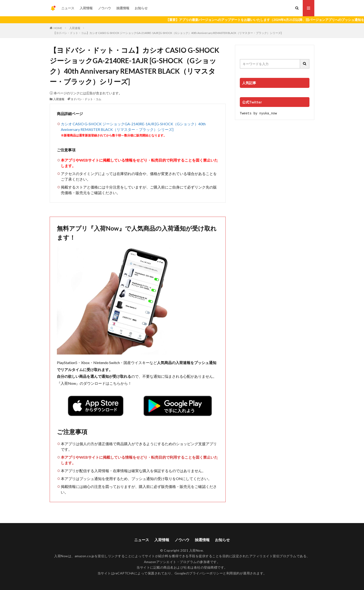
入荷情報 (86, 8)
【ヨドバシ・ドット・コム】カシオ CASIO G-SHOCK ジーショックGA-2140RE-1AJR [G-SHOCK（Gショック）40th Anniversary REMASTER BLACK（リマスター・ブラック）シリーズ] (167, 33)
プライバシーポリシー (206, 573)
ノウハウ (104, 8)
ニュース (68, 8)
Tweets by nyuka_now (258, 113)
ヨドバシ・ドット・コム (86, 99)
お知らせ (141, 8)
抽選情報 (123, 8)
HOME (58, 28)
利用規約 (233, 573)
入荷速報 (75, 28)
